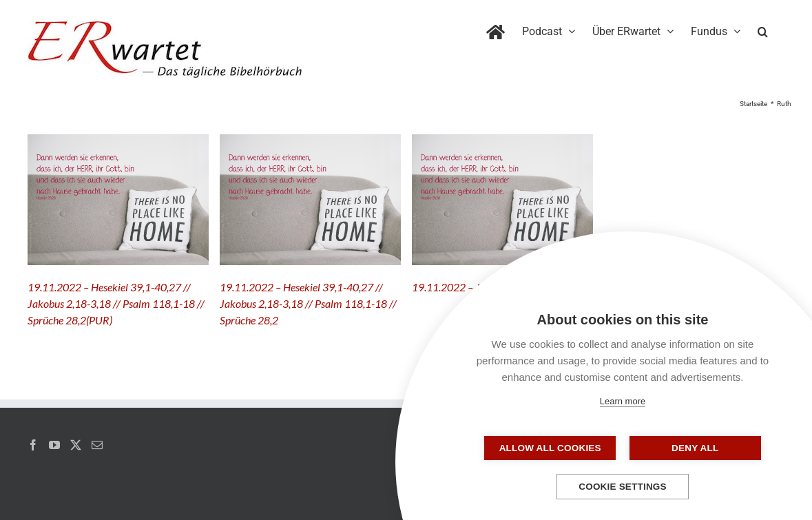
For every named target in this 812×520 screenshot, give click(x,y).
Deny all (691, 448)
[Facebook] (33, 445)
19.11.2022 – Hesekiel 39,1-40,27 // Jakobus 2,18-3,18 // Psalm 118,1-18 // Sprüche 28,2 (308, 303)
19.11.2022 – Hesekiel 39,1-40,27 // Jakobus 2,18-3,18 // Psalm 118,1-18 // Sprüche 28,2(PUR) (116, 303)
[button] (763, 29)
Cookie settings (623, 487)
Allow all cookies (554, 448)
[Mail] (97, 445)
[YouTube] (54, 445)
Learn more (623, 401)
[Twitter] (76, 445)
